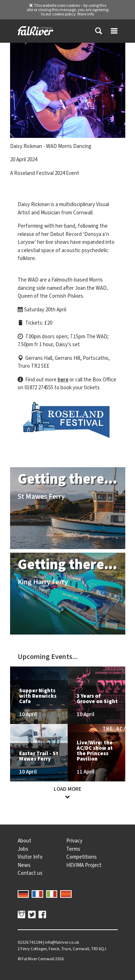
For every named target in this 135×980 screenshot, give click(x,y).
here (63, 380)
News (24, 865)
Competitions (82, 857)
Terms (73, 849)
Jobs (23, 849)
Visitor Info (30, 857)
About (24, 841)
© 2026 (41, 959)
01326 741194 (30, 942)
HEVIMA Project (84, 865)
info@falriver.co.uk (62, 942)
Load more (68, 793)
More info (86, 14)
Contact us (30, 873)
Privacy (74, 841)
